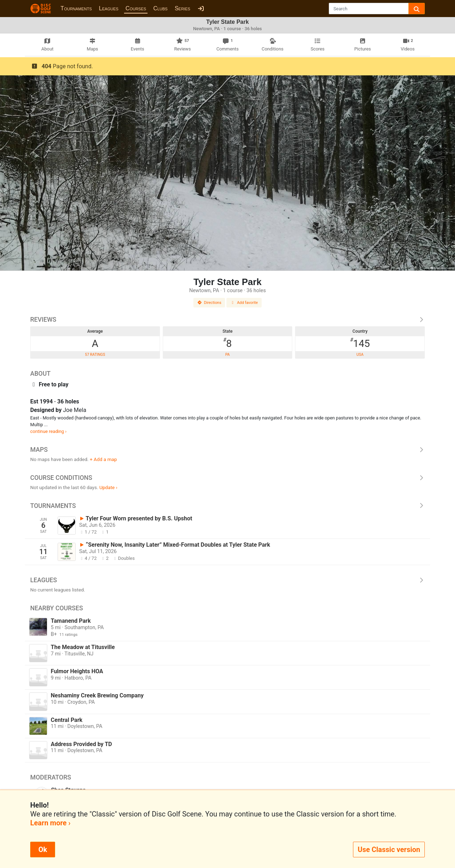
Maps (227, 450)
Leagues (109, 8)
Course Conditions (227, 478)
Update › (108, 487)
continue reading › (48, 431)
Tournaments (76, 8)
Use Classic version (389, 850)
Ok (43, 850)
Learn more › (50, 823)
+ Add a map (103, 459)
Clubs (160, 8)
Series (182, 8)
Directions (209, 303)
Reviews (227, 320)
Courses (136, 8)
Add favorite (244, 303)
